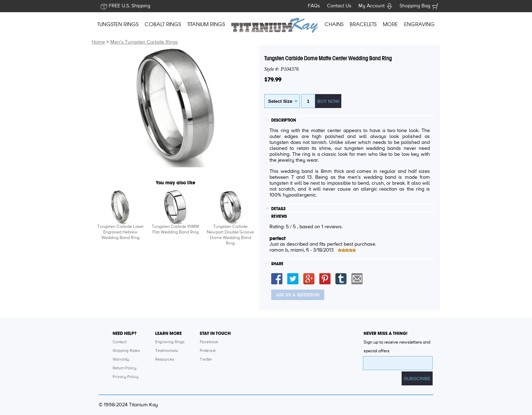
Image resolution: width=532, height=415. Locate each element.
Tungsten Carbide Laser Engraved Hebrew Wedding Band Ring (120, 232)
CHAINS (334, 24)
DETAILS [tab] (278, 209)
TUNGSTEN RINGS (118, 24)
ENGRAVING (419, 24)
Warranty (121, 360)
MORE (390, 24)
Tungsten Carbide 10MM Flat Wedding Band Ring (175, 229)
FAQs (314, 6)
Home (98, 42)
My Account (371, 6)
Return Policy (124, 368)
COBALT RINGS (163, 24)
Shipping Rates (126, 351)
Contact (120, 342)
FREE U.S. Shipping (130, 6)
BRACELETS (363, 24)
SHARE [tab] (277, 264)
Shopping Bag (415, 6)
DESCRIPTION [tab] (284, 120)
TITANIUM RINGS (206, 24)
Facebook (209, 342)
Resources (165, 360)
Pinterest (208, 351)
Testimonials (166, 351)
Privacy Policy (126, 377)
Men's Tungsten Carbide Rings (144, 42)
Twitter (206, 360)
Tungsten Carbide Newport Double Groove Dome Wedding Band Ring (230, 235)
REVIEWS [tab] (279, 216)
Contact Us (339, 6)
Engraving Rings (170, 342)
